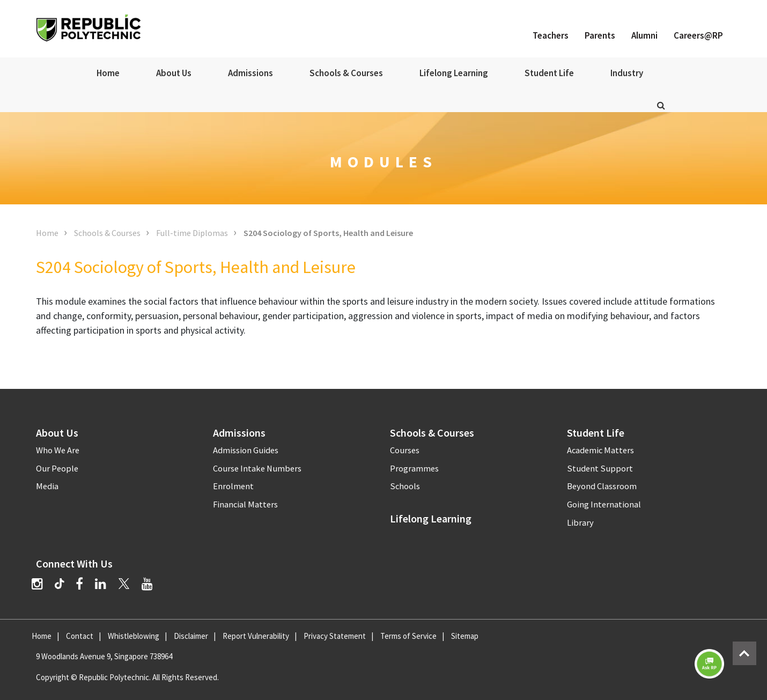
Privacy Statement (335, 636)
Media (47, 486)
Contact (80, 636)
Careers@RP (698, 35)
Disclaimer (191, 636)
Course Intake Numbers (257, 469)
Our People (57, 469)
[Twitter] (124, 584)
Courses (405, 450)
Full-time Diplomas (192, 233)
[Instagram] (37, 584)
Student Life (549, 73)
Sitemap (465, 636)
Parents (600, 35)
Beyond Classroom (602, 486)
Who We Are (58, 450)
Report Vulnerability (256, 636)
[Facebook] (79, 584)
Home (108, 73)
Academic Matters (600, 450)
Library (580, 523)
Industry (627, 73)
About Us (174, 73)
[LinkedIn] (101, 584)
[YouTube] (147, 584)
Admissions (250, 73)
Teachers (551, 35)
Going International (604, 504)
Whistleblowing (134, 636)
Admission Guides (246, 450)
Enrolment (233, 486)
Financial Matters (245, 504)
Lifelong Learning (454, 73)
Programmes (414, 469)
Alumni (644, 35)
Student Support (600, 469)
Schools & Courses (346, 73)
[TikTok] (65, 585)
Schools (405, 486)
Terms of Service (408, 636)
